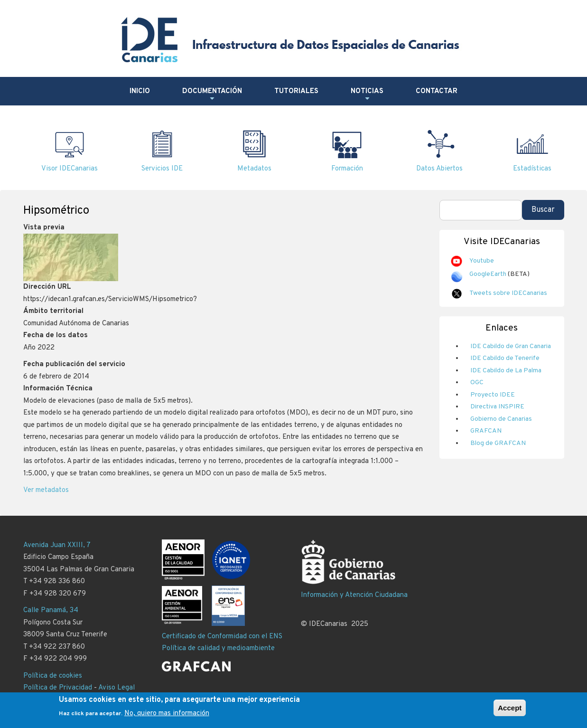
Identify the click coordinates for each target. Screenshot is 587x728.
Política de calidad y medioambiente (218, 648)
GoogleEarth (488, 274)
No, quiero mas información (167, 717)
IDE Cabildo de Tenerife (505, 358)
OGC (477, 383)
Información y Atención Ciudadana (354, 595)
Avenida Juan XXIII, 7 (57, 545)
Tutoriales (296, 91)
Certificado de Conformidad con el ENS (222, 637)
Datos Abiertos (439, 169)
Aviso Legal (116, 688)
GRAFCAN (486, 431)
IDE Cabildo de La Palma (506, 371)
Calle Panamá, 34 (51, 610)
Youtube (482, 261)
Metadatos (254, 169)
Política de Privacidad (58, 688)
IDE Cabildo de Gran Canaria (511, 346)
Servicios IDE (162, 169)
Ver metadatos (46, 490)
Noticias (367, 95)
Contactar (437, 91)
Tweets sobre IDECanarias (508, 293)
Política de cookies (53, 676)
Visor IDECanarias (70, 169)
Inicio (140, 91)
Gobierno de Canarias (501, 419)
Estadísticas (532, 169)
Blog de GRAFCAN (498, 443)
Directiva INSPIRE (497, 407)
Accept (510, 711)
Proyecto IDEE (493, 395)
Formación (347, 169)
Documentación (212, 95)
